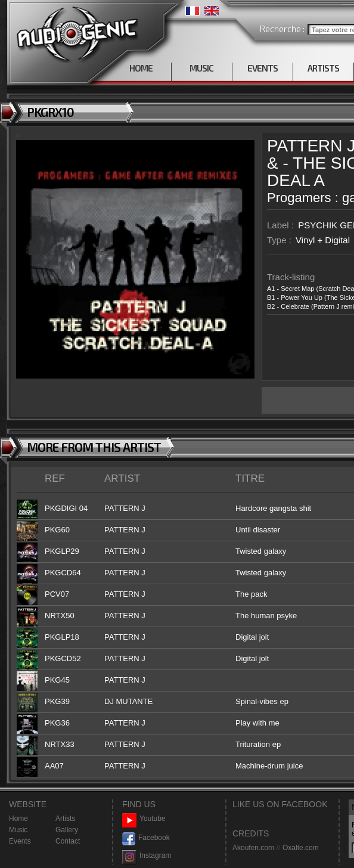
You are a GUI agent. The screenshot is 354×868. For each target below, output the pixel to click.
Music (18, 830)
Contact (68, 841)
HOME (141, 68)
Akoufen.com (253, 848)
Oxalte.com (301, 848)
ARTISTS (323, 68)
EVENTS (263, 68)
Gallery (67, 830)
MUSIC (201, 68)
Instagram (147, 856)
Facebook (146, 838)
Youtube (144, 819)
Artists (65, 819)
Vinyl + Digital (323, 240)
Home (18, 819)
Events (20, 841)
